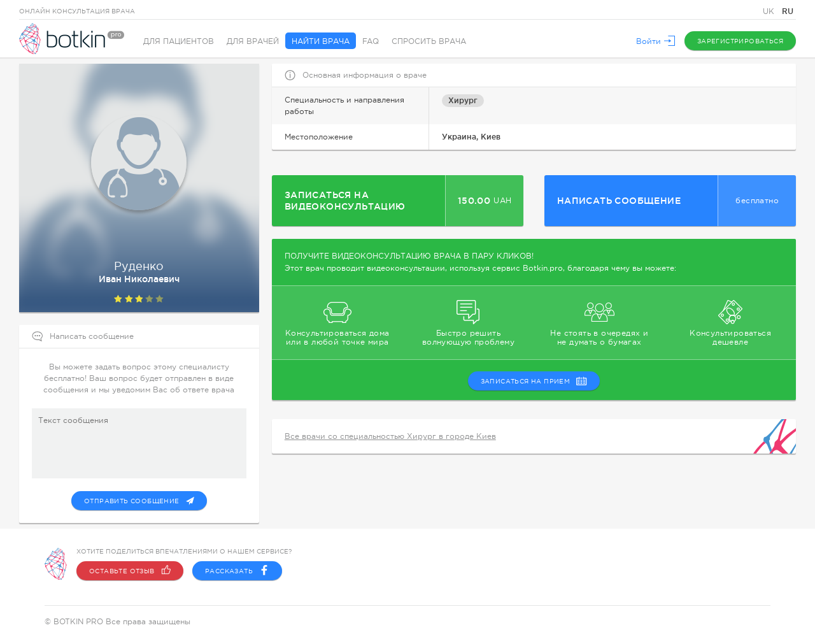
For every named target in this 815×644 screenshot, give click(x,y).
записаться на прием (534, 381)
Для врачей (253, 41)
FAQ (371, 41)
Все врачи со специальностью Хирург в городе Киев (390, 436)
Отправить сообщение (139, 501)
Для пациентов (179, 41)
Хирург (463, 100)
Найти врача (321, 41)
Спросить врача (429, 41)
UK (770, 11)
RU (788, 11)
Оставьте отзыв (130, 571)
